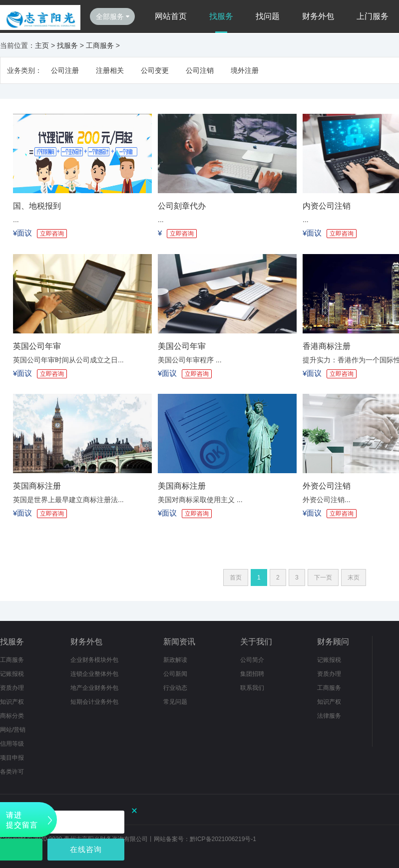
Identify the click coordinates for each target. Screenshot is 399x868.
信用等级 (12, 744)
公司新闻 (175, 674)
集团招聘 (252, 674)
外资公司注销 (327, 486)
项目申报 (12, 758)
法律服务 (329, 716)
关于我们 (256, 642)
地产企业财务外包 (94, 688)
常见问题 (175, 702)
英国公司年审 (37, 346)
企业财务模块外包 (94, 660)
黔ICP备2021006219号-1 (223, 839)
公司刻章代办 (182, 206)
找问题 (268, 16)
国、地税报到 (37, 206)
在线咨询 (86, 849)
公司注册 (65, 70)
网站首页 (171, 16)
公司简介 (252, 660)
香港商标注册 (327, 346)
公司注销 (200, 70)
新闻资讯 (179, 642)
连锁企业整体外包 (94, 674)
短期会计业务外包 (94, 702)
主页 (42, 45)
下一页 (323, 578)
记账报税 (12, 674)
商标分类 (12, 716)
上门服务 (373, 16)
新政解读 (175, 660)
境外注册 (245, 70)
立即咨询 (52, 234)
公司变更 (155, 70)
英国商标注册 (37, 486)
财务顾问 (333, 642)
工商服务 (100, 45)
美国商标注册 (182, 486)
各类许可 (12, 772)
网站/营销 (13, 730)
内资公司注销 (327, 206)
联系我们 (252, 688)
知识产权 (12, 702)
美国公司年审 (182, 346)
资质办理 (12, 688)
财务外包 (318, 16)
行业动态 (175, 688)
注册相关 (110, 70)
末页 (354, 578)
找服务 (221, 16)
